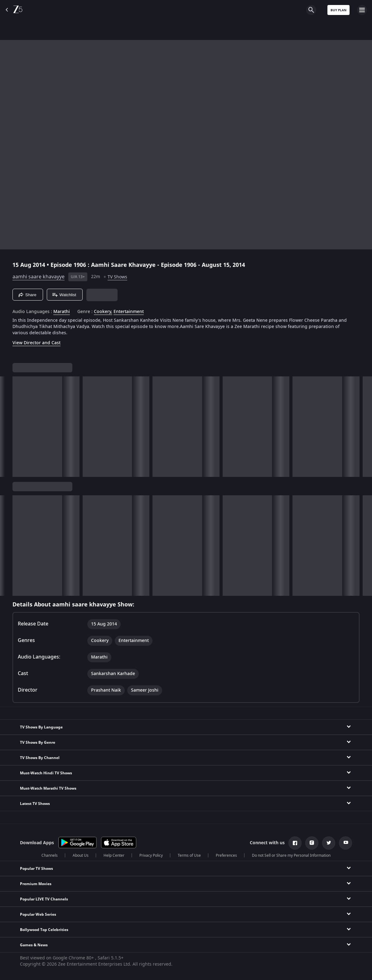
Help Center (114, 855)
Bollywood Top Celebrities (44, 930)
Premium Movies (36, 884)
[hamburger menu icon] (362, 10)
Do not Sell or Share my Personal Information (291, 855)
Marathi (62, 312)
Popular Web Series (38, 914)
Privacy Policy (151, 855)
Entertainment (129, 312)
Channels (50, 855)
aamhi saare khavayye (39, 277)
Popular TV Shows (36, 869)
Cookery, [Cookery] (103, 312)
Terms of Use (189, 855)
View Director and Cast (36, 343)
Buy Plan (338, 10)
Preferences (226, 855)
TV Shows (117, 277)
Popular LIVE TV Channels (44, 899)
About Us (81, 855)
